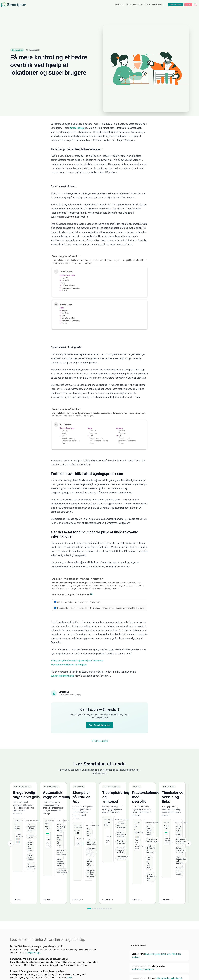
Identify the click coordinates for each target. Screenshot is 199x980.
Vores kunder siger (134, 5)
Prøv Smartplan (175, 5)
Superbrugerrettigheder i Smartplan (69, 665)
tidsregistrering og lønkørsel (169, 919)
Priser (147, 5)
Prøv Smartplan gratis (99, 725)
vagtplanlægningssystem (143, 909)
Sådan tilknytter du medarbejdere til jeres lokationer (77, 661)
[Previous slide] (11, 814)
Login (188, 5)
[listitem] (54, 813)
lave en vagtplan (175, 937)
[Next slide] (188, 814)
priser (69, 918)
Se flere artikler (99, 741)
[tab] (89, 849)
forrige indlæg (77, 128)
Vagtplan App (33, 893)
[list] (99, 814)
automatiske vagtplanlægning (172, 928)
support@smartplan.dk (62, 676)
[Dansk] (195, 5)
